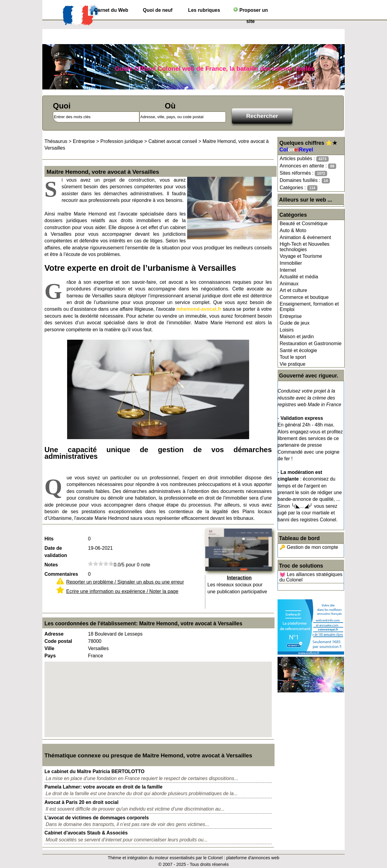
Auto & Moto (293, 230)
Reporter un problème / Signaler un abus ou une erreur (125, 582)
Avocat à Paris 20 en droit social (81, 802)
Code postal (58, 641)
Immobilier (291, 263)
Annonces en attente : (308, 166)
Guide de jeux (295, 323)
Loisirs (287, 330)
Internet (288, 270)
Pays (50, 656)
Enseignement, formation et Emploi (309, 307)
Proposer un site (250, 11)
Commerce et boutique (304, 297)
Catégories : (299, 188)
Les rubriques (204, 10)
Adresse (54, 634)
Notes (51, 565)
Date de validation (56, 552)
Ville (49, 648)
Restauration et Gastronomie (311, 343)
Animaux (289, 284)
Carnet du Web (111, 10)
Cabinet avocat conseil (173, 141)
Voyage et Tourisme (301, 256)
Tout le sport (293, 357)
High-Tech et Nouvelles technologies (305, 247)
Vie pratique (293, 364)
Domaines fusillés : (305, 181)
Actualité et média (299, 277)
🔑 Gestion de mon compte (309, 547)
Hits (49, 539)
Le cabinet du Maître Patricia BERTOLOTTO (94, 771)
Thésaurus (56, 141)
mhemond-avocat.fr (199, 309)
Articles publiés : (304, 159)
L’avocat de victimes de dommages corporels (97, 818)
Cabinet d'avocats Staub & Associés (86, 833)
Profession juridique (122, 141)
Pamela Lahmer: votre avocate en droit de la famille (103, 787)
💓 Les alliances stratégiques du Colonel (311, 577)
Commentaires (61, 574)
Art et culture (293, 290)
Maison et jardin (297, 337)
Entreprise (291, 316)
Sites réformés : (303, 173)
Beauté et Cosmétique (304, 223)
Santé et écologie (298, 350)
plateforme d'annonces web (253, 858)
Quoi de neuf (158, 10)
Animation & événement (305, 237)
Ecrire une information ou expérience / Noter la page (122, 591)
